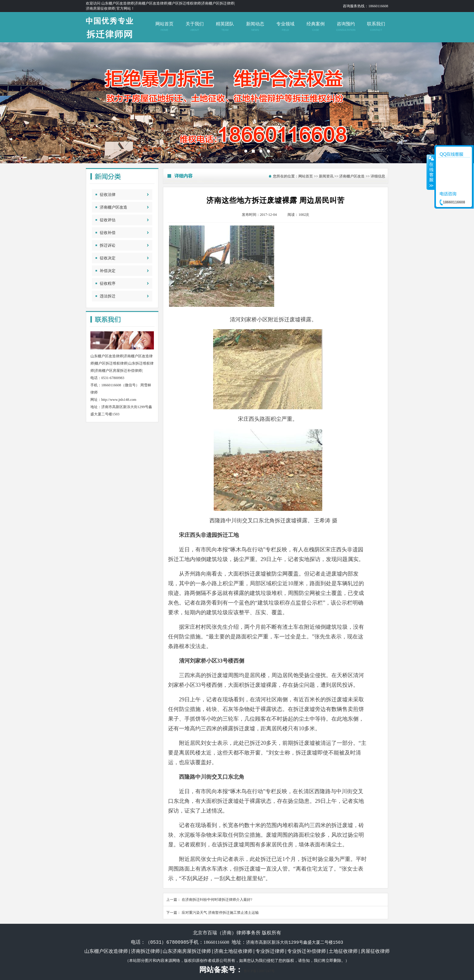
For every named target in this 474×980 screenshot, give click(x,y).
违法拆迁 (108, 296)
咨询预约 (346, 26)
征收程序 (108, 283)
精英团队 (225, 26)
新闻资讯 (326, 176)
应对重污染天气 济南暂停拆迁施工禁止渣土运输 (220, 913)
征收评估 (108, 220)
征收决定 (108, 258)
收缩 (431, 172)
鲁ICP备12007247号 (259, 971)
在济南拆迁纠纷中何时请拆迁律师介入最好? (217, 900)
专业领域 (285, 26)
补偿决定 (108, 271)
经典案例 (315, 26)
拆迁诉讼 (108, 245)
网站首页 (164, 26)
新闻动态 (255, 26)
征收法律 (108, 195)
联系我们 (376, 26)
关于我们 (195, 26)
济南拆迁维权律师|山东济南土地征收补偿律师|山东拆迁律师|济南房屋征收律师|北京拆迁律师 (237, 103)
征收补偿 (108, 233)
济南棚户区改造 (114, 207)
